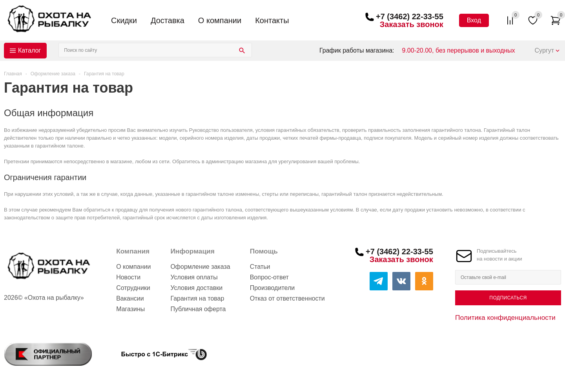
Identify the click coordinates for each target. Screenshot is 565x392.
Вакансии (130, 298)
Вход (474, 20)
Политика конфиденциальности (505, 317)
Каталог (29, 50)
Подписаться (508, 298)
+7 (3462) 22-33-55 (410, 16)
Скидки (124, 20)
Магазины (130, 309)
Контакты (272, 20)
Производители (272, 288)
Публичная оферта (198, 309)
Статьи (260, 267)
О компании (220, 20)
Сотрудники (133, 288)
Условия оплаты (194, 277)
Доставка (168, 20)
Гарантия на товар (197, 298)
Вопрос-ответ (269, 277)
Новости (128, 277)
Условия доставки (196, 288)
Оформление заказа (200, 267)
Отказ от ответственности (287, 298)
